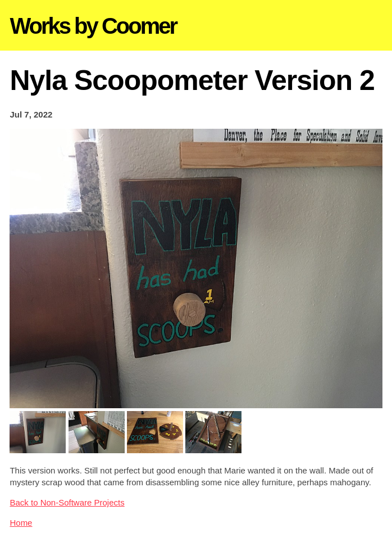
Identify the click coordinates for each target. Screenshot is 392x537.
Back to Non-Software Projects (67, 502)
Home (21, 523)
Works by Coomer (93, 26)
